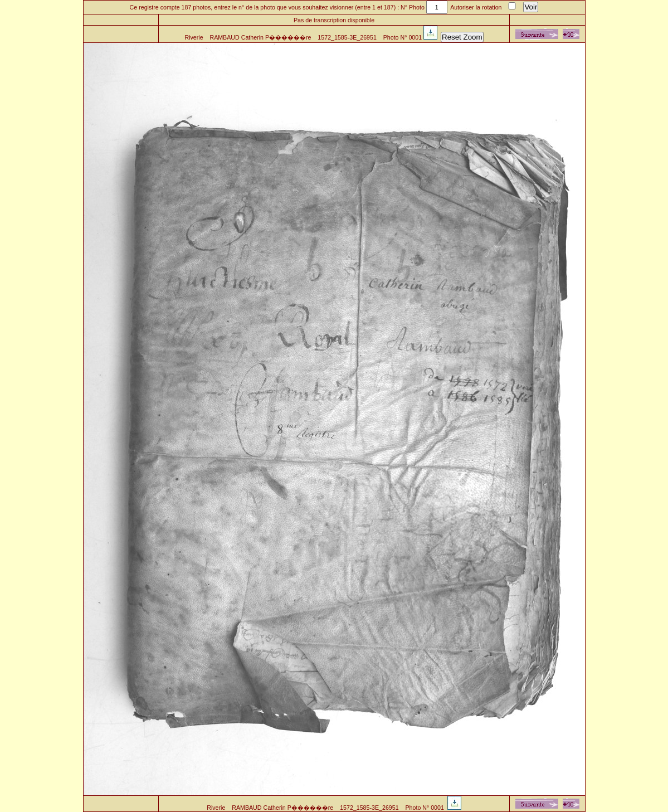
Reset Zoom (462, 37)
